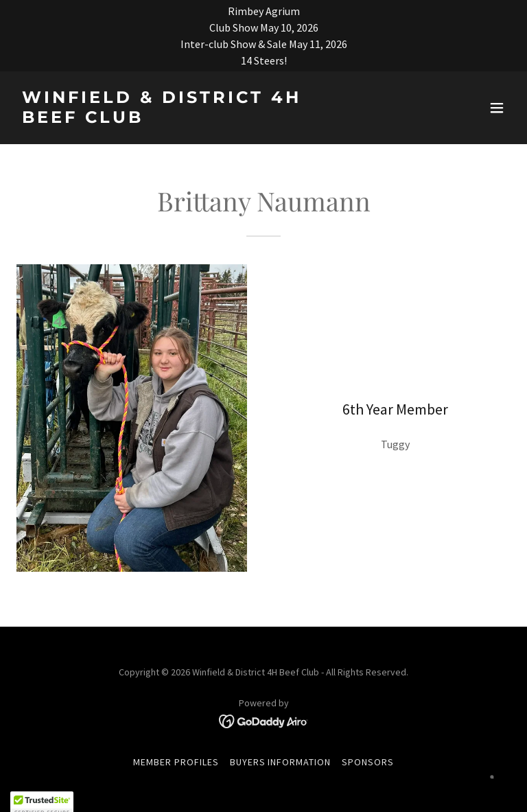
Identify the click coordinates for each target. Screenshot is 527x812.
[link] (189, 119)
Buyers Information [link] (281, 762)
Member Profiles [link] (176, 762)
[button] (497, 108)
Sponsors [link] (368, 762)
